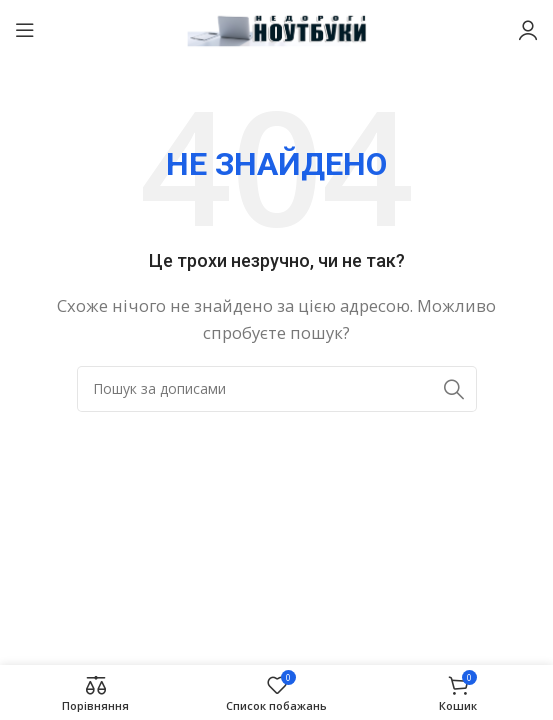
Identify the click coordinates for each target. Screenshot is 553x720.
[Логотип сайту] (277, 28)
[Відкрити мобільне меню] (25, 30)
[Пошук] (277, 389)
